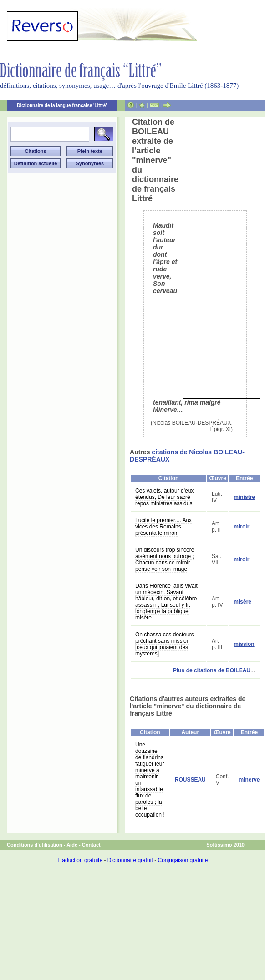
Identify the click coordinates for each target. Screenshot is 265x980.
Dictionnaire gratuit (130, 860)
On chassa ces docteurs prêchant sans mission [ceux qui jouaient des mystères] (165, 644)
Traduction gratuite (80, 860)
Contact (91, 845)
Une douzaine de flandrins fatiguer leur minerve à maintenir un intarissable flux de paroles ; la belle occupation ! (150, 780)
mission (244, 644)
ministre (244, 497)
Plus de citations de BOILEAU (212, 670)
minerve (249, 780)
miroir (241, 527)
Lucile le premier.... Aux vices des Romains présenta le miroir (163, 527)
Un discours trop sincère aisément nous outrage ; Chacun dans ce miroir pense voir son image (165, 559)
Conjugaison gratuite (183, 860)
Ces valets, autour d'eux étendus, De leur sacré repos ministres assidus (164, 497)
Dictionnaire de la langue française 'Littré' (62, 105)
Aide (72, 845)
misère (242, 602)
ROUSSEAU (190, 780)
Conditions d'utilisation (35, 845)
